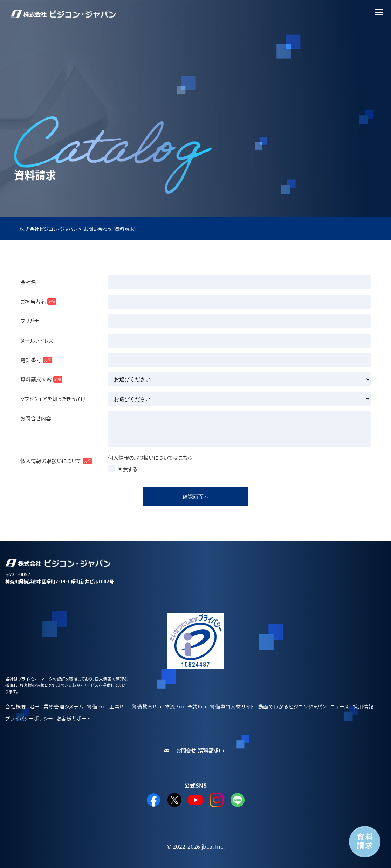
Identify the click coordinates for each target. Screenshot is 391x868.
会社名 (28, 282)
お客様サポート (74, 718)
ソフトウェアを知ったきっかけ (53, 399)
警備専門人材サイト (232, 706)
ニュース (339, 706)
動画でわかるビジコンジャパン (293, 706)
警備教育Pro (146, 706)
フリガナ (30, 321)
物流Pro (174, 706)
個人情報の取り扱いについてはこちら (150, 457)
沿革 (35, 706)
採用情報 (363, 706)
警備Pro (96, 706)
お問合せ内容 (36, 418)
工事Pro (119, 706)
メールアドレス (37, 340)
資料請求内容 (41, 379)
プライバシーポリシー (29, 718)
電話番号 (36, 360)
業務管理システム (63, 706)
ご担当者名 (38, 301)
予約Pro (197, 706)
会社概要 (16, 706)
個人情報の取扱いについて (56, 461)
